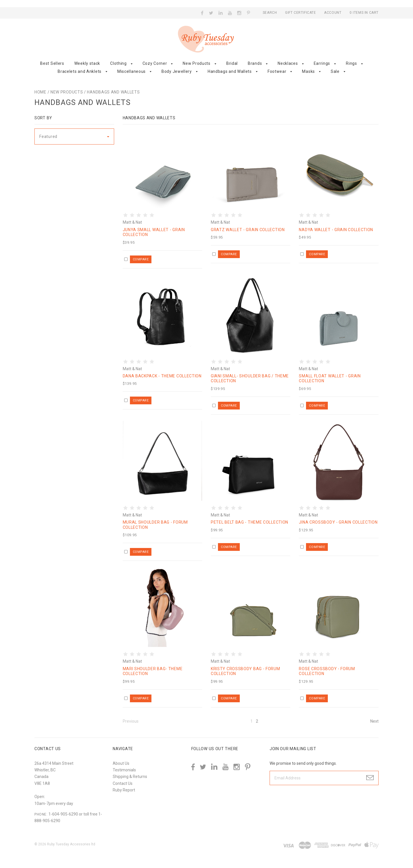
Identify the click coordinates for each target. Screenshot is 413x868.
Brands (255, 63)
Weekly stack (87, 63)
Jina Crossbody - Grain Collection (338, 522)
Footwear (277, 71)
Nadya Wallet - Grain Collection (336, 230)
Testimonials (124, 770)
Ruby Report (124, 790)
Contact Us (123, 783)
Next (374, 721)
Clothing (118, 63)
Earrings (322, 63)
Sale (335, 71)
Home (40, 92)
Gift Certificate (301, 13)
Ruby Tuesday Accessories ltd (71, 844)
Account (333, 13)
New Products (196, 63)
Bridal (232, 63)
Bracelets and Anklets (80, 71)
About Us (121, 763)
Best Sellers (52, 63)
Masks (308, 71)
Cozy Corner (155, 63)
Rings (351, 63)
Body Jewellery (177, 71)
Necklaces (288, 63)
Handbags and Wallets (230, 71)
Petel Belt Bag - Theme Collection (250, 522)
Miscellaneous (132, 71)
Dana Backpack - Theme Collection (162, 376)
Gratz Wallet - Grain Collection (248, 230)
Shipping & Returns (130, 777)
